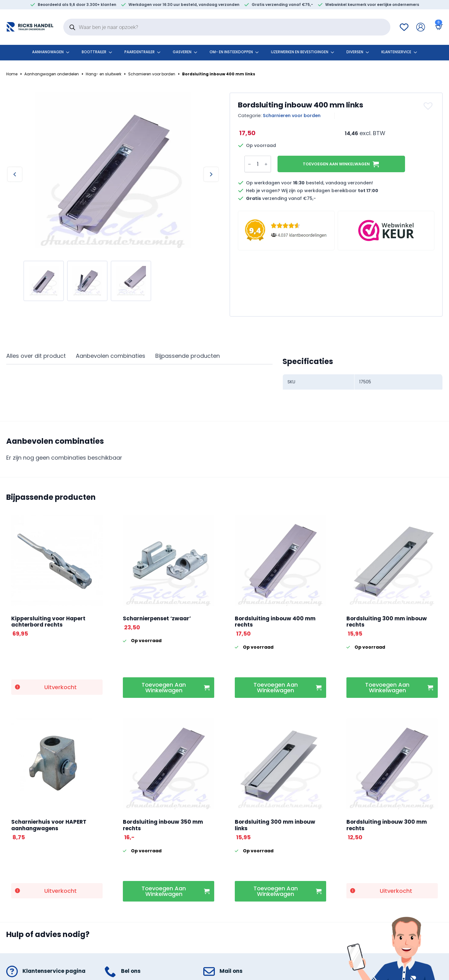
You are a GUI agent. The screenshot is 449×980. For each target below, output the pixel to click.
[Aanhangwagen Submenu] (70, 52)
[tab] (36, 356)
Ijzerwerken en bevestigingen (300, 52)
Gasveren (182, 52)
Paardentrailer (140, 52)
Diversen (355, 52)
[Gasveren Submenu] (197, 52)
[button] (429, 106)
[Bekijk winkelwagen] (438, 27)
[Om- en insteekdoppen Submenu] (259, 52)
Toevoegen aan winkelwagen (336, 164)
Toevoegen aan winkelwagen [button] (164, 687)
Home (12, 74)
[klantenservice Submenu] (417, 52)
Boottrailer (94, 52)
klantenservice (396, 52)
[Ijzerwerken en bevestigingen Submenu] (334, 52)
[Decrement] (249, 164)
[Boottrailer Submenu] (112, 52)
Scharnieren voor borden (152, 74)
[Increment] (266, 164)
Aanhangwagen (48, 52)
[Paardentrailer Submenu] (161, 52)
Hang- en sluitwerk (104, 74)
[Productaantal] (258, 164)
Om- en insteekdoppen (231, 52)
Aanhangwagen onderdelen (52, 74)
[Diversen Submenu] (369, 52)
